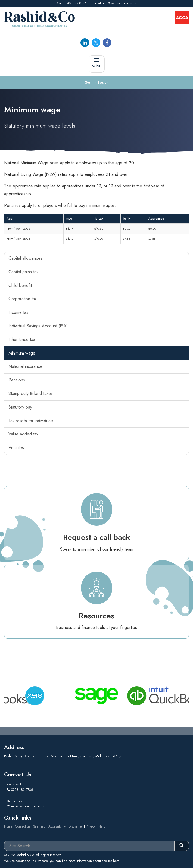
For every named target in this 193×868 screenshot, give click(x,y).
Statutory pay (20, 407)
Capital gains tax (23, 272)
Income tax (18, 312)
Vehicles (16, 448)
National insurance (25, 366)
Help (102, 826)
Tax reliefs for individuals (31, 421)
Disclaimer (76, 826)
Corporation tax (23, 299)
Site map (39, 826)
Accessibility (57, 826)
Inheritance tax (22, 339)
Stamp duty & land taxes (31, 394)
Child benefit (20, 285)
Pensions (17, 380)
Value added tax (23, 434)
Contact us (23, 826)
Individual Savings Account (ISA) (38, 326)
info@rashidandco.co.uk (119, 3)
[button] (97, 82)
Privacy (91, 826)
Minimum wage (22, 353)
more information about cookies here (94, 861)
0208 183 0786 (76, 3)
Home (8, 826)
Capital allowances (25, 258)
